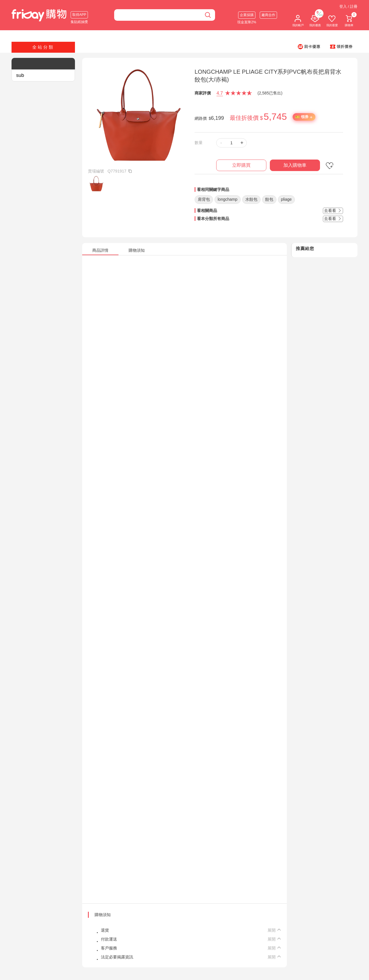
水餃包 (251, 199)
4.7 (220, 93)
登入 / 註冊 (348, 6)
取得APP (79, 15)
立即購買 (241, 165)
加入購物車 (295, 165)
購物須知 (103, 915)
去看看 (333, 211)
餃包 (269, 199)
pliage (286, 199)
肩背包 (204, 199)
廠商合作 (268, 15)
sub (20, 75)
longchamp (228, 199)
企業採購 (247, 15)
